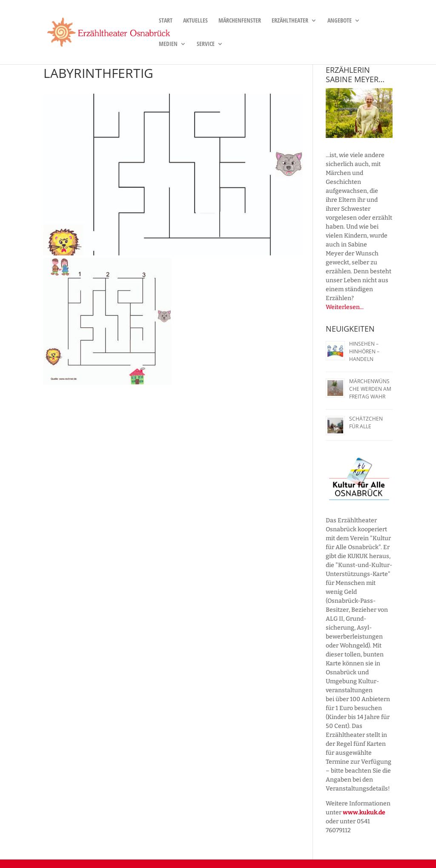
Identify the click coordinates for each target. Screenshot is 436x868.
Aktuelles (195, 21)
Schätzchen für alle (366, 423)
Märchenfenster (240, 21)
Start (166, 21)
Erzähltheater (290, 21)
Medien (168, 44)
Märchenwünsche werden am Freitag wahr (370, 389)
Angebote (340, 21)
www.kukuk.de (364, 812)
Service (206, 44)
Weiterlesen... (345, 307)
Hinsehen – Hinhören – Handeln (364, 351)
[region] (359, 113)
